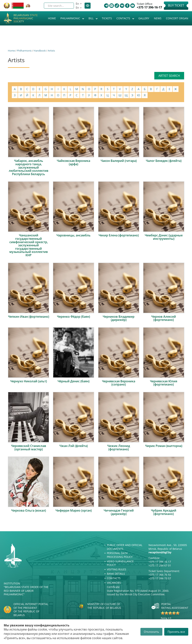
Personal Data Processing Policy (120, 555)
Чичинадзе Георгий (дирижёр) (119, 512)
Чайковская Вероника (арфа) (73, 162)
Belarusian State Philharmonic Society (26, 18)
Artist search (169, 76)
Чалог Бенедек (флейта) (164, 161)
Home (52, 18)
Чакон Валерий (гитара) (119, 161)
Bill (91, 18)
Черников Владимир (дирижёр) (119, 318)
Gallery (144, 18)
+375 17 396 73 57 (160, 578)
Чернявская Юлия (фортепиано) (164, 383)
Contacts (124, 18)
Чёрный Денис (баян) (73, 381)
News (158, 18)
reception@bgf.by (160, 552)
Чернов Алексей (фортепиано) (164, 318)
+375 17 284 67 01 (160, 565)
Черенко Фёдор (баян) (73, 317)
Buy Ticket (176, 5)
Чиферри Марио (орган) (74, 510)
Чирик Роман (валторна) (164, 446)
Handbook (40, 51)
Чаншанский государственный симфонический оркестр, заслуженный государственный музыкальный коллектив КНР (29, 245)
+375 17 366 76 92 (160, 575)
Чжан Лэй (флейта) (74, 446)
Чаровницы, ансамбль (73, 235)
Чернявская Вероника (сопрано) (119, 383)
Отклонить (151, 632)
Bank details (116, 574)
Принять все (176, 632)
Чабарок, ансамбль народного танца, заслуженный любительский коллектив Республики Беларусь (29, 167)
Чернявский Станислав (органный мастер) (29, 448)
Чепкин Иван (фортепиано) (29, 317)
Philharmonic (71, 18)
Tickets (107, 18)
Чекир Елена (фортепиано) (119, 235)
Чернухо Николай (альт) (29, 381)
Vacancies (114, 583)
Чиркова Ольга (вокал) (29, 510)
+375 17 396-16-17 (149, 7)
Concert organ (177, 18)
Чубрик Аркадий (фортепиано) (164, 512)
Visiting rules (117, 569)
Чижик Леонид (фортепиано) (119, 448)
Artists (51, 51)
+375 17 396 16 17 (160, 562)
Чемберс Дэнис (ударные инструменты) (164, 237)
